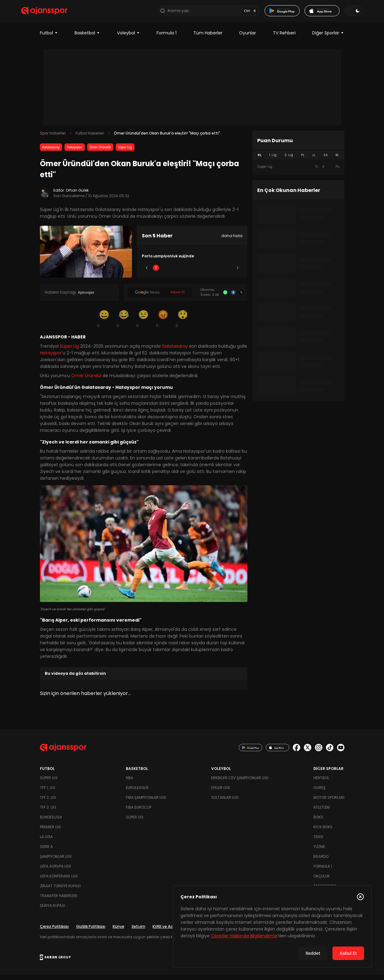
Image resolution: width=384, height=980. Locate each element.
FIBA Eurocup (139, 812)
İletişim (139, 932)
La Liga (46, 842)
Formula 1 (167, 38)
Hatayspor (74, 152)
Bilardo (321, 862)
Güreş (319, 793)
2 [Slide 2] (174, 273)
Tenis (318, 842)
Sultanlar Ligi (225, 803)
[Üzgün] (144, 324)
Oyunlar (248, 38)
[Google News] (160, 298)
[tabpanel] (298, 172)
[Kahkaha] (124, 324)
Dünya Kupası (52, 911)
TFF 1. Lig (48, 793)
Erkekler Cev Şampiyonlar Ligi (240, 783)
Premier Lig (50, 832)
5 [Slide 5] (228, 273)
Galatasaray (51, 152)
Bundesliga (51, 822)
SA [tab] (326, 160)
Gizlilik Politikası (91, 932)
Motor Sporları (329, 803)
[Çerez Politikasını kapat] (360, 897)
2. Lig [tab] (289, 160)
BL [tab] (337, 160)
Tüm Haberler (208, 38)
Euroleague (137, 793)
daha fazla (232, 241)
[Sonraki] (238, 273)
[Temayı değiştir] (335, 14)
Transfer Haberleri (59, 901)
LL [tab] (314, 160)
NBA (130, 783)
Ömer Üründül (100, 152)
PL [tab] (303, 160)
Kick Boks (323, 832)
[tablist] (298, 160)
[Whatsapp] (225, 298)
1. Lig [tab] (273, 160)
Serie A (46, 852)
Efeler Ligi (221, 793)
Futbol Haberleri (90, 138)
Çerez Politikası (54, 932)
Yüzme (319, 852)
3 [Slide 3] (192, 273)
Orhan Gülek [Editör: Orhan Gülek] (77, 195)
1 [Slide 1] (156, 273)
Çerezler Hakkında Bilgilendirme (244, 936)
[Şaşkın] (183, 324)
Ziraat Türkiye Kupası (60, 891)
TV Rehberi (284, 38)
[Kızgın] (163, 324)
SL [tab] (259, 160)
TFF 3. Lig (48, 812)
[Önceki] (147, 273)
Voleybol (128, 38)
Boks (318, 822)
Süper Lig (125, 152)
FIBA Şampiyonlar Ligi (146, 803)
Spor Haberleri (53, 138)
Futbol (49, 38)
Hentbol (321, 783)
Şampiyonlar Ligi (56, 862)
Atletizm (322, 812)
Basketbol (87, 38)
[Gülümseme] (104, 324)
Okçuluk (322, 881)
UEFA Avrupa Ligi (55, 871)
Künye (118, 932)
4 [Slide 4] (210, 273)
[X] (241, 298)
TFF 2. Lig (48, 803)
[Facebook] (233, 298)
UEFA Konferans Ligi (59, 881)
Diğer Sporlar (328, 38)
